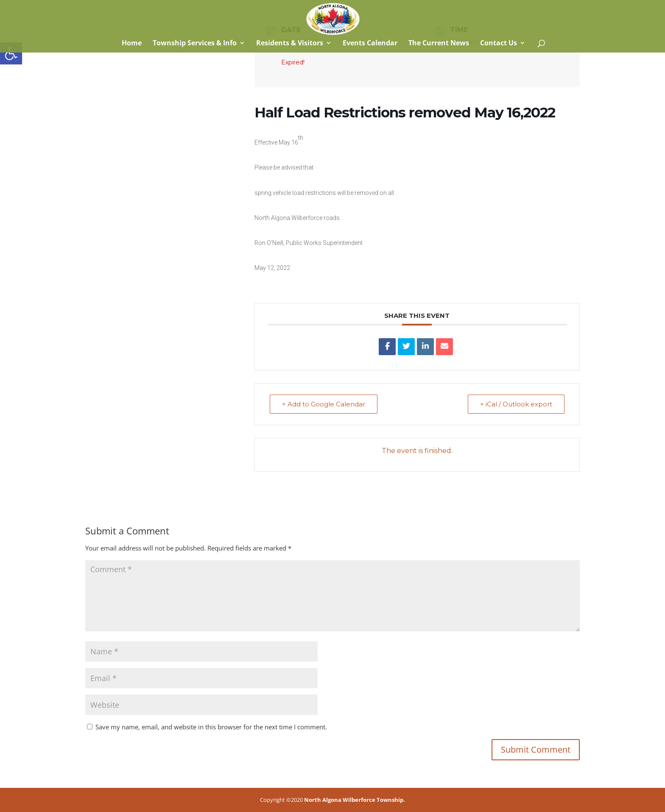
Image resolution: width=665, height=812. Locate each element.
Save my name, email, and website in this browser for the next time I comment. (211, 727)
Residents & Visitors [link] (290, 44)
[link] (11, 53)
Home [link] (131, 44)
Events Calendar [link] (370, 44)
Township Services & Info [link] (195, 44)
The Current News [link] (439, 44)
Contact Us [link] (499, 44)
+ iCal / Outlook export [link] (516, 404)
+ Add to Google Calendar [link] (324, 404)
